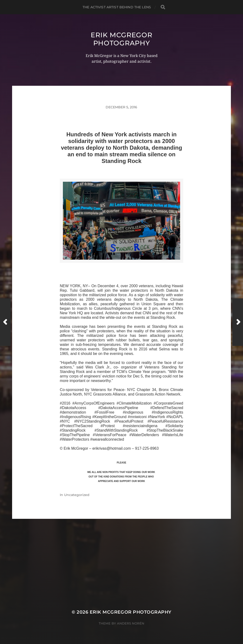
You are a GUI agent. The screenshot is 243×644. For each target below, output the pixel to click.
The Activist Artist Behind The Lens (117, 7)
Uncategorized (77, 495)
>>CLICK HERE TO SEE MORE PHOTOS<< (121, 268)
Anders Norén (131, 623)
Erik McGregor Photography (121, 39)
